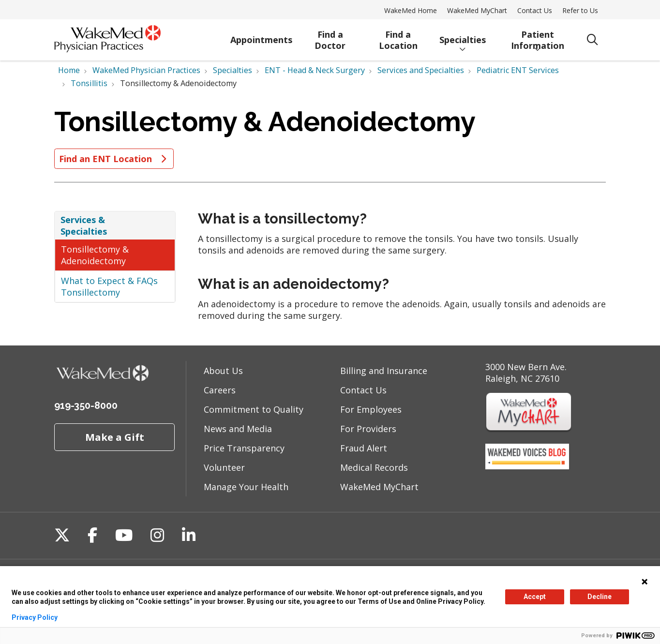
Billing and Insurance (384, 371)
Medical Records (374, 467)
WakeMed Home (411, 10)
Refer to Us (580, 10)
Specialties (463, 35)
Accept (535, 597)
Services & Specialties (84, 225)
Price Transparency (244, 448)
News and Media (238, 429)
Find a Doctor (330, 38)
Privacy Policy (35, 617)
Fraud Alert (364, 448)
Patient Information (537, 38)
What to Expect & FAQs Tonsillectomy (109, 286)
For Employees (371, 409)
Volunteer (224, 467)
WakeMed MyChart (477, 10)
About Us (223, 371)
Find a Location (398, 38)
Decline (600, 597)
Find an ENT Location (114, 159)
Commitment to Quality (254, 409)
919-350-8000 (86, 405)
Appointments (261, 35)
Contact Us (535, 10)
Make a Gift (115, 437)
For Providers (368, 429)
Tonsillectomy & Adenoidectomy (95, 255)
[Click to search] (592, 40)
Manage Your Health (246, 487)
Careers (220, 390)
